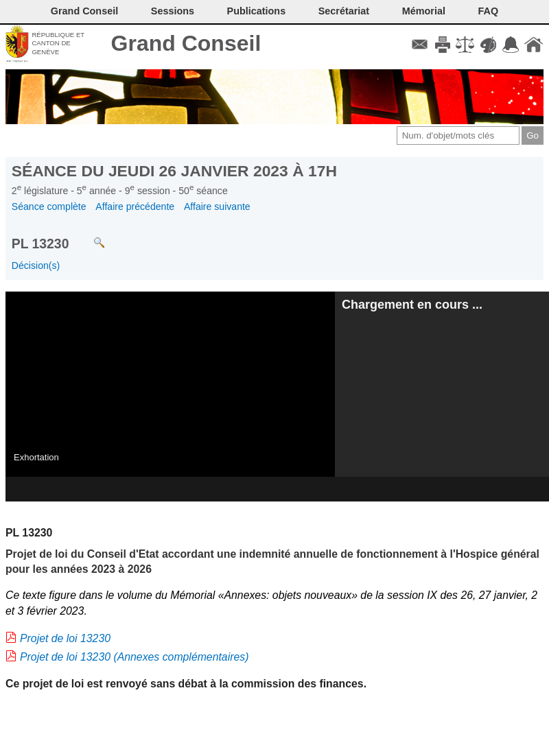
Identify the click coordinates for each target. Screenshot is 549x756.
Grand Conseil (186, 43)
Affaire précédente (135, 206)
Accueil (534, 45)
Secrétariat (344, 11)
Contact (420, 45)
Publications (257, 11)
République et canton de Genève (58, 43)
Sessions (173, 11)
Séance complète (49, 206)
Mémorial (424, 11)
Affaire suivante (217, 206)
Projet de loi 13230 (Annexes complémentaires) (134, 657)
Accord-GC (511, 45)
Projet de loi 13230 (65, 638)
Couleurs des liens (488, 45)
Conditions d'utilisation (465, 45)
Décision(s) (36, 265)
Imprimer (442, 45)
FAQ (489, 11)
